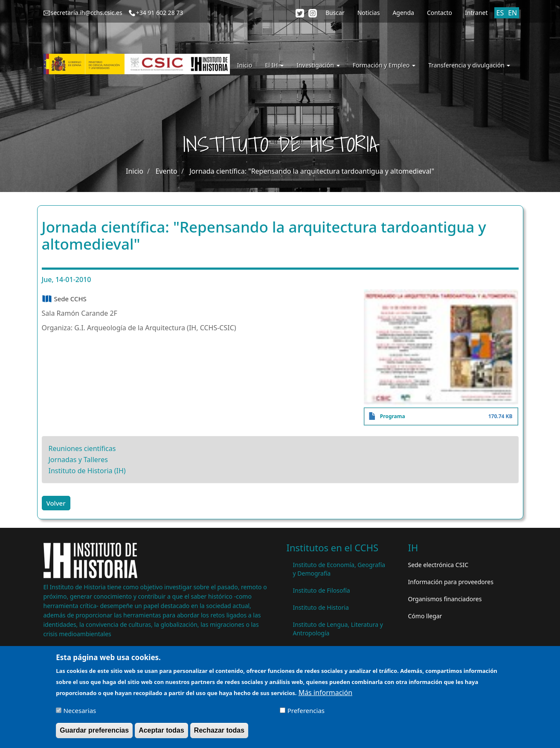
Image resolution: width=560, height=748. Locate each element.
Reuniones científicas (82, 448)
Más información (325, 695)
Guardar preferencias (94, 733)
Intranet (476, 13)
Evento (166, 171)
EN (512, 13)
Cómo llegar (425, 616)
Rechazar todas (219, 733)
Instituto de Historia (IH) (87, 471)
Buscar (335, 13)
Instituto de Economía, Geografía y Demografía (339, 569)
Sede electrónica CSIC (438, 565)
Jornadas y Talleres (78, 460)
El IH (275, 65)
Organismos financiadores (445, 599)
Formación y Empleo (384, 65)
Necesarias (80, 713)
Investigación (318, 65)
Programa (393, 416)
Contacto (440, 13)
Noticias (369, 13)
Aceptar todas (161, 733)
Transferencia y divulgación (469, 65)
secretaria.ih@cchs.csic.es (87, 13)
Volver (56, 503)
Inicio (245, 65)
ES (500, 13)
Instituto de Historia (321, 607)
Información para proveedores (451, 582)
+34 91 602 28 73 (160, 13)
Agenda (403, 13)
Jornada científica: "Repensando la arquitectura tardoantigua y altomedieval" (312, 171)
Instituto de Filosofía (322, 590)
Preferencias (306, 713)
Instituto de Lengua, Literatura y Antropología (338, 629)
